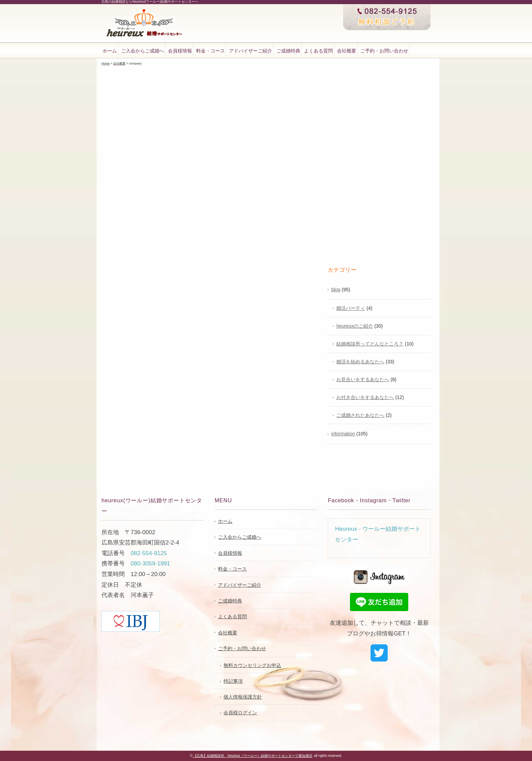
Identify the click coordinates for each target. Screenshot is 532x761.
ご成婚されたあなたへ (360, 415)
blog (336, 290)
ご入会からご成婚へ (143, 51)
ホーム (110, 51)
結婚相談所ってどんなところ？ (370, 344)
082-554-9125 (149, 553)
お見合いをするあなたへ (363, 379)
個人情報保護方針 (243, 697)
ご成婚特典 (288, 51)
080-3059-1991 (150, 564)
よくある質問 (318, 51)
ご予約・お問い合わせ (384, 51)
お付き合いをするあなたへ (365, 397)
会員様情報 (180, 51)
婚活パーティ (351, 308)
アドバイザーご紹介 (251, 51)
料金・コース (210, 51)
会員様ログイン (240, 713)
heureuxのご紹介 (355, 326)
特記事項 (233, 681)
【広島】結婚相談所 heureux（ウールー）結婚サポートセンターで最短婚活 (252, 756)
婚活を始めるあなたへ (360, 362)
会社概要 (347, 51)
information (343, 434)
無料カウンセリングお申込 (252, 665)
